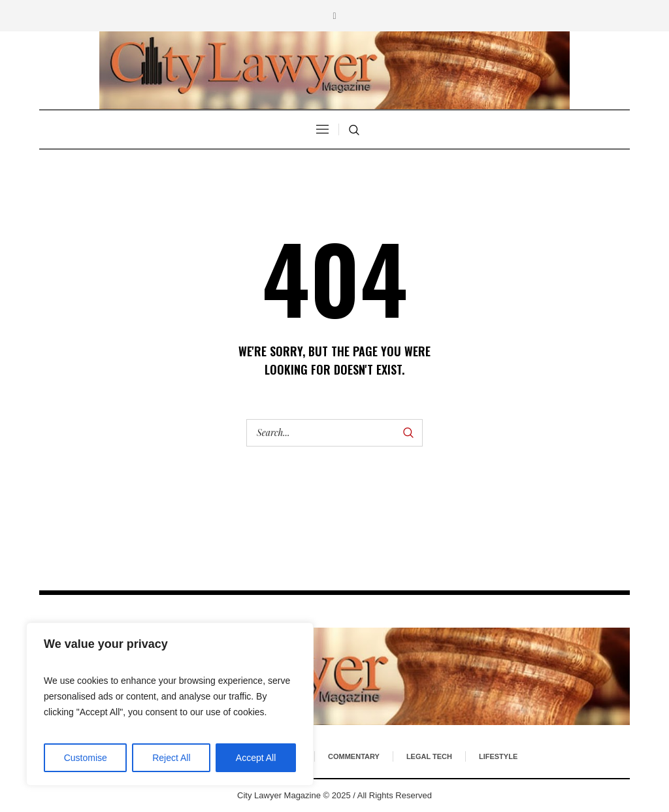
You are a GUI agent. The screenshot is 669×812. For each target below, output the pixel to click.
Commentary (354, 756)
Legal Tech (429, 756)
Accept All (256, 758)
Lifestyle (498, 756)
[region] (170, 704)
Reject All (171, 758)
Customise (86, 758)
